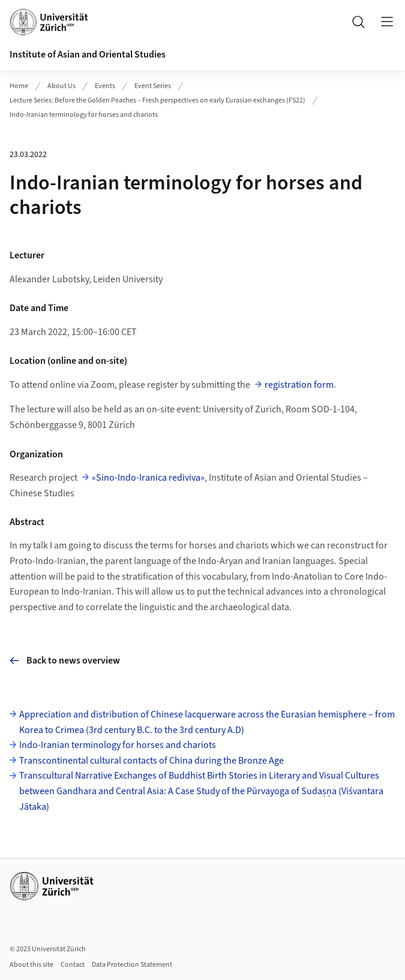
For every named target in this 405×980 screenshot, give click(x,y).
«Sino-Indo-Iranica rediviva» (148, 478)
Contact (73, 965)
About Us (61, 86)
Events (105, 86)
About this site (31, 965)
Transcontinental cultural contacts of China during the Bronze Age (151, 761)
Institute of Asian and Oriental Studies (88, 55)
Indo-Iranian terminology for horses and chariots (84, 115)
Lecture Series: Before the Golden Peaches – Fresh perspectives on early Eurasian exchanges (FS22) (157, 100)
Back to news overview (65, 661)
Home (19, 86)
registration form (299, 385)
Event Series (153, 86)
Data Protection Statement (132, 965)
